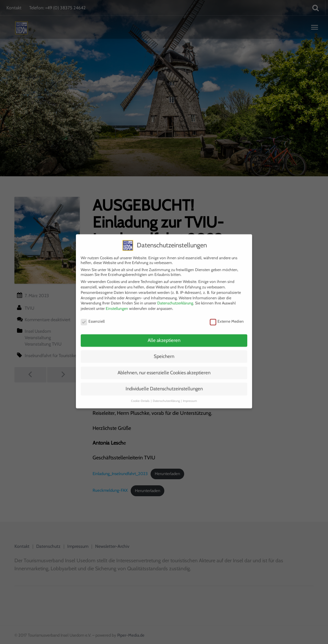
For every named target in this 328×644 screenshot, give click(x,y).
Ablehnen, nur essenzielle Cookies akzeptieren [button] (164, 367)
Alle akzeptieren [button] (164, 335)
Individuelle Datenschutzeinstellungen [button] (164, 384)
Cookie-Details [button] (141, 395)
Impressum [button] (190, 395)
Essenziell (93, 316)
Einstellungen (117, 303)
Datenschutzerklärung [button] (167, 395)
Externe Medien (227, 316)
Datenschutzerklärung (175, 298)
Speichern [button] (164, 351)
